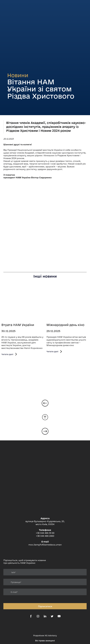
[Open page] (23, 303)
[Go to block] (45, 417)
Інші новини (45, 276)
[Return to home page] (45, 502)
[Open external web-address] (45, 626)
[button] (10, 354)
